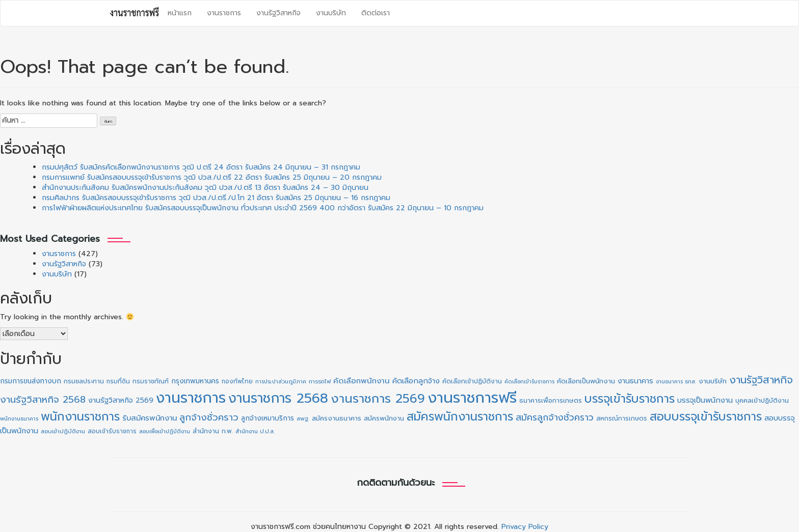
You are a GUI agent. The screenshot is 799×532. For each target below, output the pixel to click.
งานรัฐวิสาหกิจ (278, 13)
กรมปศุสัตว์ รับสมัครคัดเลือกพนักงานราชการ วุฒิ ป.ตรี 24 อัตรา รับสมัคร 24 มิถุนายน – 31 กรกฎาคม (201, 167)
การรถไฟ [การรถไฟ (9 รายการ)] (320, 382)
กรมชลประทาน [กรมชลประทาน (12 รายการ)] (84, 381)
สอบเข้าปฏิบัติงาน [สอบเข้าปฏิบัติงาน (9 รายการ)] (63, 431)
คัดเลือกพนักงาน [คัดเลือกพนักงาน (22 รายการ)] (362, 381)
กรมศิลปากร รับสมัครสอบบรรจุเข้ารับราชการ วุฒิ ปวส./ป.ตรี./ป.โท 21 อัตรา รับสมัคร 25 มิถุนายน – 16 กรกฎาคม (216, 198)
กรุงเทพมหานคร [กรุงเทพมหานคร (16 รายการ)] (195, 381)
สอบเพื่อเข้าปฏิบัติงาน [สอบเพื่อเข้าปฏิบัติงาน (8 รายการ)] (165, 431)
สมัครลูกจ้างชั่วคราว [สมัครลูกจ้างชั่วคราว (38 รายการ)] (555, 417)
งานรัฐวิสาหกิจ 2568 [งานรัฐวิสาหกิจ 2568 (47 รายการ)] (43, 400)
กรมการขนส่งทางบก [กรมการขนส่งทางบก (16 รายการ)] (31, 381)
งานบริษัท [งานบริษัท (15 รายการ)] (713, 381)
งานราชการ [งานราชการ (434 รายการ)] (191, 398)
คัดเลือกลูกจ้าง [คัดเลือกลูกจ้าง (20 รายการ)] (416, 381)
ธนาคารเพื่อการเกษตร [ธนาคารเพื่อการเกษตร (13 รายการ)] (551, 400)
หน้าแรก (180, 13)
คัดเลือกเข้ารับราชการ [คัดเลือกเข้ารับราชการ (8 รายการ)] (529, 381)
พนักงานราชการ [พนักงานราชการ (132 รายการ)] (80, 417)
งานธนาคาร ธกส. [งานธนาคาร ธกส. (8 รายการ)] (676, 381)
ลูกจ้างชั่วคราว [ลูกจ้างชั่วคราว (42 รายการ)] (209, 418)
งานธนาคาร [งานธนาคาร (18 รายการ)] (635, 381)
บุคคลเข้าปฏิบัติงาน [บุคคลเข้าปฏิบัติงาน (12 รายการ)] (762, 401)
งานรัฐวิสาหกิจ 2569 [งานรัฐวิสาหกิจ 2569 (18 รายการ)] (121, 400)
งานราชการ (224, 13)
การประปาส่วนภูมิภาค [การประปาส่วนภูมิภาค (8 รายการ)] (281, 381)
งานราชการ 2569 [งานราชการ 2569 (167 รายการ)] (378, 399)
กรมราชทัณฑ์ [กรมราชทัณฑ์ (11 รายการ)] (151, 381)
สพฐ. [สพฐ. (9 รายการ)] (303, 419)
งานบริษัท (331, 13)
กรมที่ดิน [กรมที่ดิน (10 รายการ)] (118, 381)
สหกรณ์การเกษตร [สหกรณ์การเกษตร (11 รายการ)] (622, 418)
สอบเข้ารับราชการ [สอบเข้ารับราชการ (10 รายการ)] (112, 431)
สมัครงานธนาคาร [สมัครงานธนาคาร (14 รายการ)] (337, 418)
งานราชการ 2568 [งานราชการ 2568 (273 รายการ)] (278, 398)
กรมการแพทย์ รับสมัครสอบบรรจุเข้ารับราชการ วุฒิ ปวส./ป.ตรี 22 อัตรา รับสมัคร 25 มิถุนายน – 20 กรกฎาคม (212, 177)
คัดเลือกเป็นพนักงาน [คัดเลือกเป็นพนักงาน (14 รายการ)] (586, 381)
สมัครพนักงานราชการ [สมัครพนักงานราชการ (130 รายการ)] (460, 417)
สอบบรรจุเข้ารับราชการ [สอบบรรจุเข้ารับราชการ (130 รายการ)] (706, 417)
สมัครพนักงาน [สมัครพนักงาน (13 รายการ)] (384, 418)
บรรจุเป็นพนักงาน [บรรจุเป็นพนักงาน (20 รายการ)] (705, 400)
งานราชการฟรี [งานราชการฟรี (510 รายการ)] (472, 398)
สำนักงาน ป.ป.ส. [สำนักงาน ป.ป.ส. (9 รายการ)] (255, 431)
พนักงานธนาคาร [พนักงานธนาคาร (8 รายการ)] (19, 418)
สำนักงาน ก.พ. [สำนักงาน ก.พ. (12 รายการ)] (213, 431)
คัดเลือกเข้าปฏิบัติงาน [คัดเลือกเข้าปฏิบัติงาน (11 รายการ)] (472, 381)
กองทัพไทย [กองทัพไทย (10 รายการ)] (237, 381)
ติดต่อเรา (376, 13)
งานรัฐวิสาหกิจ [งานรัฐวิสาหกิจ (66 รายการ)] (761, 380)
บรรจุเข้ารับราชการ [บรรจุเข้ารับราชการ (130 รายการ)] (630, 399)
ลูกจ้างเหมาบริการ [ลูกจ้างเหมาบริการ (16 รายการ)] (268, 418)
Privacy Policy (525, 527)
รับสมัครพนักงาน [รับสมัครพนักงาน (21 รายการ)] (150, 418)
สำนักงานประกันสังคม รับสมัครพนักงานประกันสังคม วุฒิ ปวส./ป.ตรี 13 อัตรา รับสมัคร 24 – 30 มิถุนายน (205, 188)
